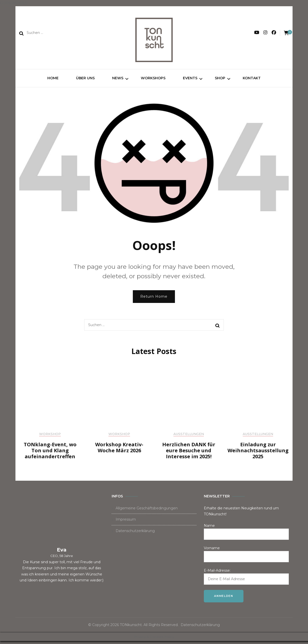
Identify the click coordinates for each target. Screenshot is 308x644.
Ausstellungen (189, 437)
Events (190, 80)
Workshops (153, 80)
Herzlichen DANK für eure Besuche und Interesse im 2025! (189, 453)
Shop (220, 80)
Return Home (154, 299)
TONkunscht (131, 628)
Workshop (50, 437)
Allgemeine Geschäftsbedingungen (147, 511)
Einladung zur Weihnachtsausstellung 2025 (258, 453)
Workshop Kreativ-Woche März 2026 (119, 450)
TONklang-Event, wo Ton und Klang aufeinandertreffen (50, 453)
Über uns (85, 80)
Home (53, 80)
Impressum (126, 522)
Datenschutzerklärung (135, 534)
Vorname (212, 551)
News (118, 80)
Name (209, 529)
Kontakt (252, 80)
